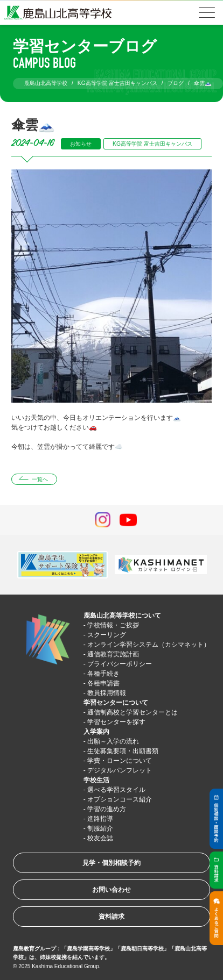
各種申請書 (103, 683)
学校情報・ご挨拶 (113, 625)
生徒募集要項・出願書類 (123, 751)
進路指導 (100, 819)
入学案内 (96, 732)
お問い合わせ (111, 890)
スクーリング (107, 635)
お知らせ (81, 144)
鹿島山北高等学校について (122, 616)
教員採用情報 (107, 693)
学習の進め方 (107, 809)
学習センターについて (116, 703)
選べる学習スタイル (116, 790)
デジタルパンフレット (120, 770)
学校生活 (96, 780)
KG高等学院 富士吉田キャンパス (152, 144)
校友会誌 (100, 838)
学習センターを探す (116, 722)
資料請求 (111, 917)
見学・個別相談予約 (111, 863)
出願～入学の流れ (113, 741)
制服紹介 (100, 828)
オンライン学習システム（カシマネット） (149, 645)
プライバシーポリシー (120, 664)
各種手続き (103, 674)
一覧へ (40, 479)
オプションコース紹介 (120, 799)
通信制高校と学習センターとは (133, 712)
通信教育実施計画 (113, 654)
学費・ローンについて (120, 761)
